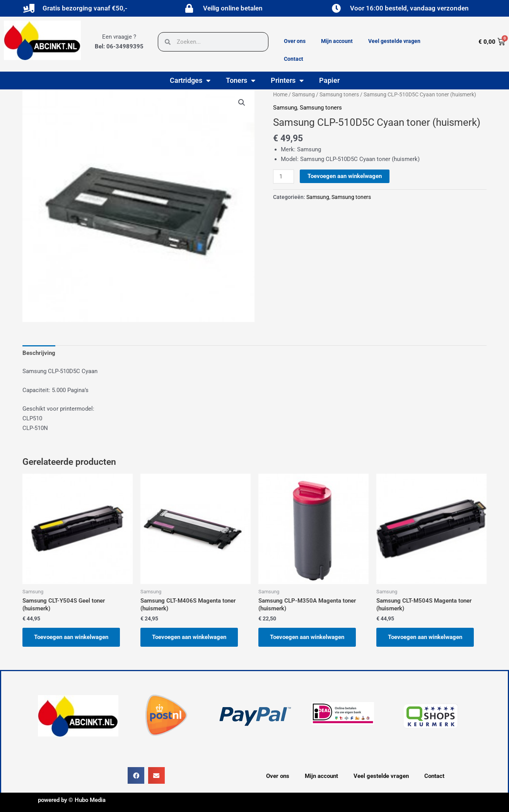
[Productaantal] (284, 176)
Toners (241, 81)
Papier (329, 80)
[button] (242, 103)
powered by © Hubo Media (72, 800)
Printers (287, 81)
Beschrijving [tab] (39, 353)
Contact (294, 59)
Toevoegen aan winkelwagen (345, 176)
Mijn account (337, 41)
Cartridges (190, 81)
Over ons (295, 41)
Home (280, 94)
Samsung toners (339, 94)
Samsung (303, 94)
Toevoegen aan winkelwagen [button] (71, 637)
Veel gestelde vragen (394, 41)
